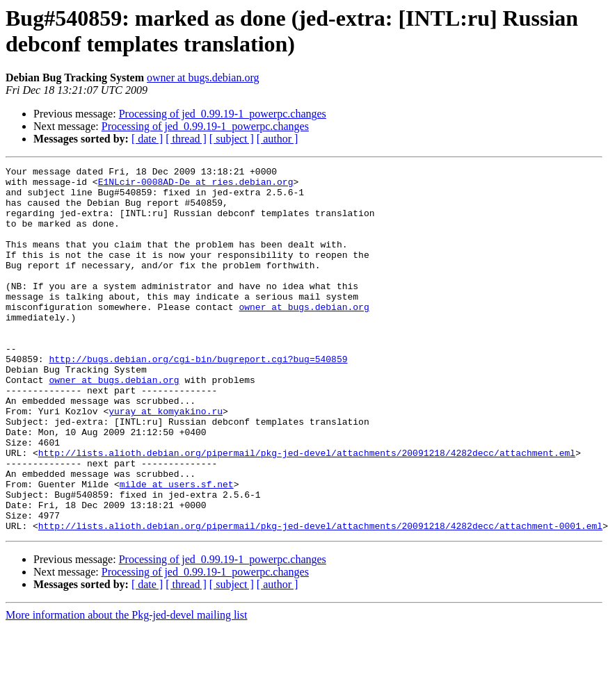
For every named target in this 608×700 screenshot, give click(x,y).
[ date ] (147, 139)
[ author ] (278, 139)
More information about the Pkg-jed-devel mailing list (126, 688)
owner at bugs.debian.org (203, 78)
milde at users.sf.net (177, 548)
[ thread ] (186, 139)
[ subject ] (232, 139)
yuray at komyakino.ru (166, 461)
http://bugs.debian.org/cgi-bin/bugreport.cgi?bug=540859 (198, 398)
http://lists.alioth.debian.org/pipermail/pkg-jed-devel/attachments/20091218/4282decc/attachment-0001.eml (320, 599)
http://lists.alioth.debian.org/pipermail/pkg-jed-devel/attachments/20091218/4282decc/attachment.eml (307, 511)
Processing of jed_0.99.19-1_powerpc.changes (223, 114)
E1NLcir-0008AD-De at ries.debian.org (196, 186)
